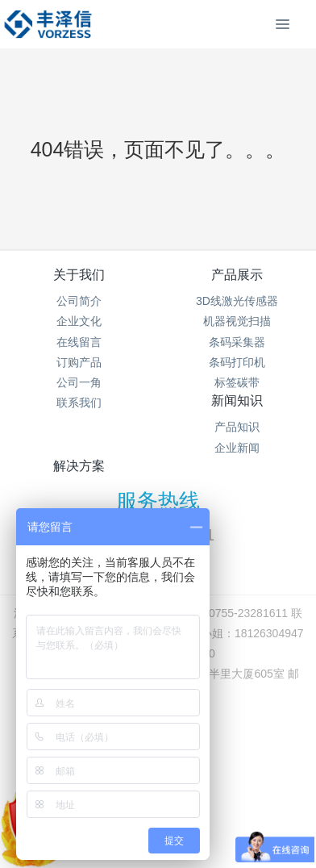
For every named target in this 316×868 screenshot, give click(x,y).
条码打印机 (237, 362)
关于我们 (79, 275)
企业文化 (79, 321)
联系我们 (79, 403)
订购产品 (79, 362)
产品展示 (237, 275)
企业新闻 (237, 448)
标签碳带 (237, 382)
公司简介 (79, 301)
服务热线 (158, 501)
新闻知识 (237, 401)
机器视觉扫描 (237, 321)
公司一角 (79, 382)
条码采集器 (237, 342)
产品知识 (237, 427)
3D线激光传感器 (237, 301)
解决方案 (79, 466)
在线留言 (79, 342)
